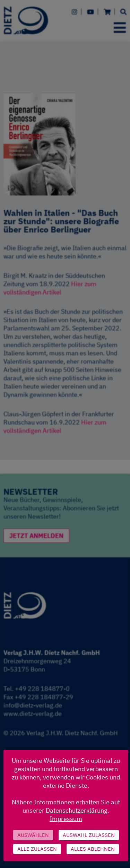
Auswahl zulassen (89, 835)
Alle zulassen (37, 849)
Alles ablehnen (93, 849)
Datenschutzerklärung (77, 810)
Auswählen (33, 835)
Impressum (66, 819)
